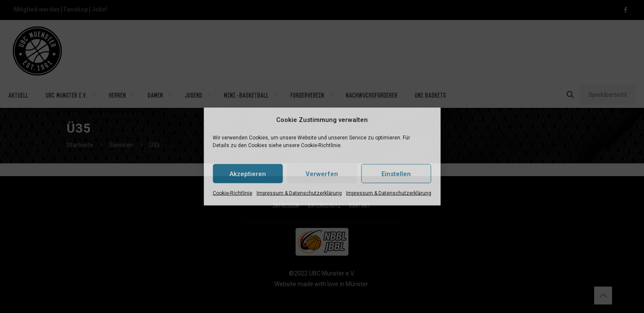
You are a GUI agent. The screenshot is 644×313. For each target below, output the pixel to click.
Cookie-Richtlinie (232, 193)
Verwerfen (322, 174)
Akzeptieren (248, 174)
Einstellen (396, 174)
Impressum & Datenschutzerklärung (299, 193)
